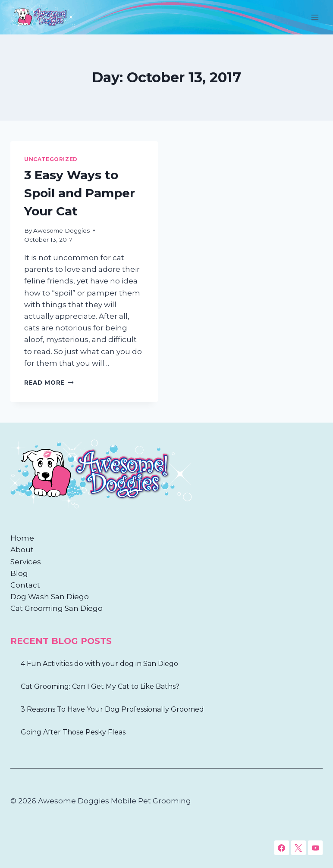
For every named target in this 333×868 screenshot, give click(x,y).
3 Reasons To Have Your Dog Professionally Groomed (112, 709)
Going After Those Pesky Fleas (73, 732)
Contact (25, 585)
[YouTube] (315, 848)
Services (26, 562)
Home (22, 538)
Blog (19, 573)
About (22, 550)
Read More (49, 383)
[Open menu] (315, 17)
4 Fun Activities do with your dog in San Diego (99, 664)
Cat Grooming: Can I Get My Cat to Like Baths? (100, 686)
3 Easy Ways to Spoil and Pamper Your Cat (80, 193)
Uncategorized (51, 159)
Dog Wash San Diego (50, 597)
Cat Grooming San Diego (57, 608)
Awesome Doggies (61, 230)
